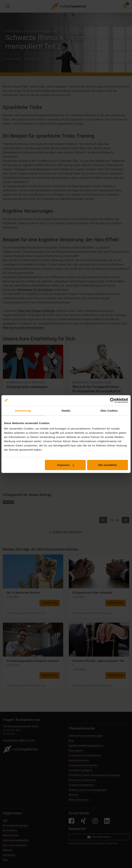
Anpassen (65, 465)
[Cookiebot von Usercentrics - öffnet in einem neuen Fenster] (113, 400)
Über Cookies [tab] (109, 410)
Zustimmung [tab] (23, 410)
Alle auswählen (108, 465)
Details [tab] (66, 410)
